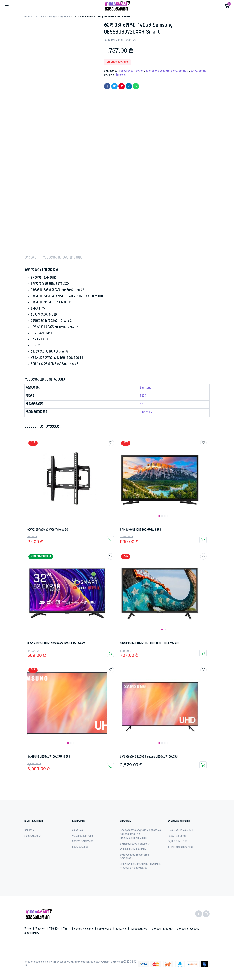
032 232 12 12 (179, 842)
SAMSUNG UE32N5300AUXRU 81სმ (140, 530)
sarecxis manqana (83, 929)
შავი (143, 396)
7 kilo (28, 929)
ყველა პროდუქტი (83, 842)
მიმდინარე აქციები (158, 71)
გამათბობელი (139, 929)
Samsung (121, 75)
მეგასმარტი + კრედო (56, 17)
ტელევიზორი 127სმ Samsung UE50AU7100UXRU (149, 757)
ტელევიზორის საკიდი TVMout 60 (48, 530)
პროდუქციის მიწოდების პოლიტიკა (135, 857)
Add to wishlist (111, 443)
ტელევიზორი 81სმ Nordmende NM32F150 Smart (56, 644)
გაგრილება (105, 929)
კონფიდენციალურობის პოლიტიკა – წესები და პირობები (141, 867)
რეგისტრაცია (33, 837)
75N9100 (54, 929)
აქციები (38, 17)
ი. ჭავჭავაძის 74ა (182, 831)
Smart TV (146, 413)
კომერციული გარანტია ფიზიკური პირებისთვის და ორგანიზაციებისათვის (140, 835)
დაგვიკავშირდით (83, 837)
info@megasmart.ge (182, 848)
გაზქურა (121, 929)
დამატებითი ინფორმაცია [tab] (62, 258)
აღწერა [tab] (30, 258)
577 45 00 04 (179, 837)
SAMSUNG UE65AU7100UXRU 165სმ (49, 757)
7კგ (66, 929)
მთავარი (78, 831)
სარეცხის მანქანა (189, 929)
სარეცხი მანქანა (163, 929)
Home (27, 17)
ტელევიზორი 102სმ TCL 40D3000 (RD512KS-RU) (149, 644)
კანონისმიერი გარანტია (135, 844)
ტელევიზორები (180, 71)
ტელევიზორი (198, 71)
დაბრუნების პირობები (134, 850)
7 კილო (40, 929)
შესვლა (29, 831)
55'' (143, 405)
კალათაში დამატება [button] (110, 540)
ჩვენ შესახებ (80, 848)
